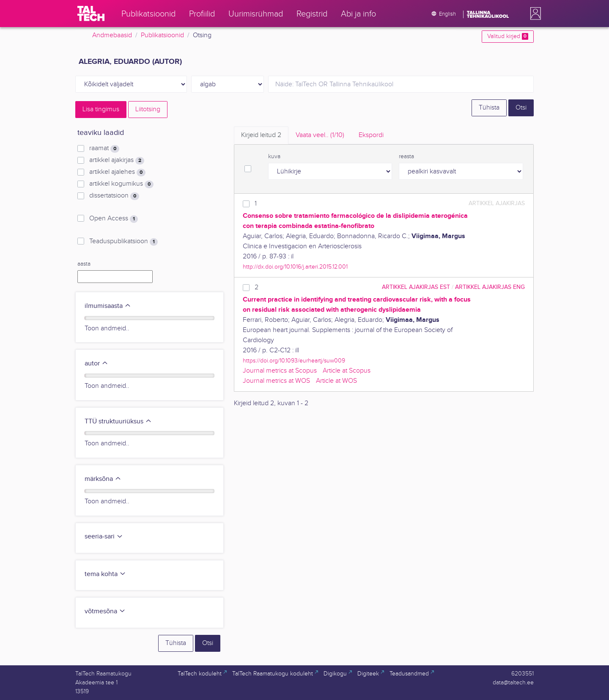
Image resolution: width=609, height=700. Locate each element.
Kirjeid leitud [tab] (261, 135)
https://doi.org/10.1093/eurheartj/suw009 (294, 361)
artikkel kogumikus (121, 184)
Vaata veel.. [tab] (320, 135)
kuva (274, 156)
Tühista (489, 108)
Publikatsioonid (162, 35)
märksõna (103, 479)
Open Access (114, 219)
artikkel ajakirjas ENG (490, 287)
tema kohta (105, 574)
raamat (104, 148)
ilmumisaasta (108, 306)
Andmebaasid (112, 35)
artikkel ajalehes (117, 172)
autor (96, 364)
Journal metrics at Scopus (280, 371)
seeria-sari (104, 537)
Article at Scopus (347, 371)
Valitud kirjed (508, 36)
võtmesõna (105, 611)
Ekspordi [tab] (371, 135)
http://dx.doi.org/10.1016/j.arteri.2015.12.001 (295, 267)
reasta (406, 156)
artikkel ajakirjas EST (416, 287)
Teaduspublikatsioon (123, 242)
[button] (534, 14)
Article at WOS (336, 381)
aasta (84, 264)
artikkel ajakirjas (117, 160)
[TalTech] (91, 14)
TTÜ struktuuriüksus (118, 421)
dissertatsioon (114, 196)
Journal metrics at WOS (276, 381)
